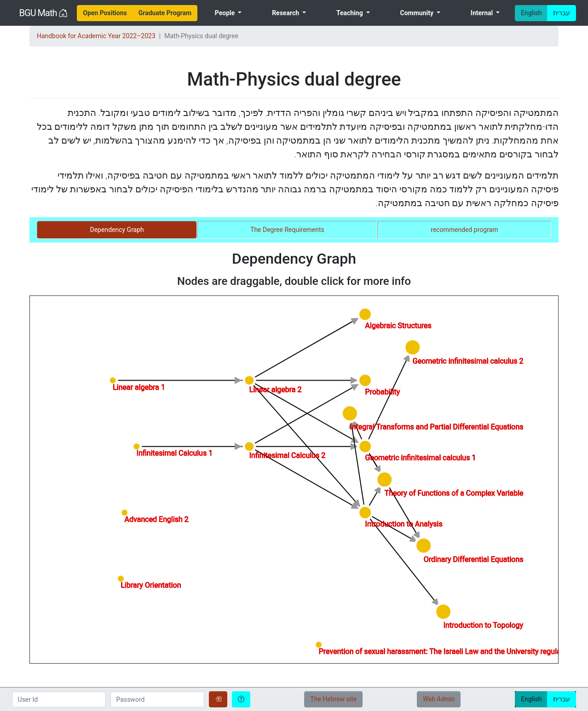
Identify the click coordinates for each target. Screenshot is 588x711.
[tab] (117, 230)
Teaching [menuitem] (350, 13)
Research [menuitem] (286, 13)
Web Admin (439, 699)
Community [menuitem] (417, 13)
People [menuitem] (226, 13)
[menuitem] (105, 13)
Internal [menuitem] (483, 13)
